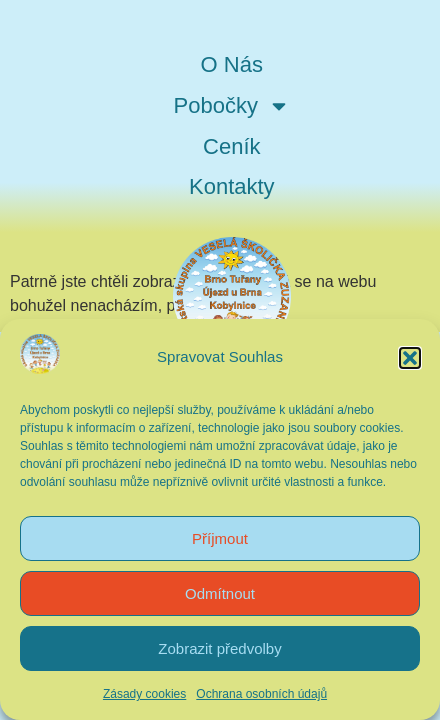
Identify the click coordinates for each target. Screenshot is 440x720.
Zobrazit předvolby (219, 648)
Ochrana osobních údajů (261, 694)
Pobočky (232, 106)
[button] (410, 358)
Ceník (231, 146)
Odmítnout (220, 593)
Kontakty (232, 186)
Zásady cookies (144, 694)
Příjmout (220, 538)
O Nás (232, 64)
